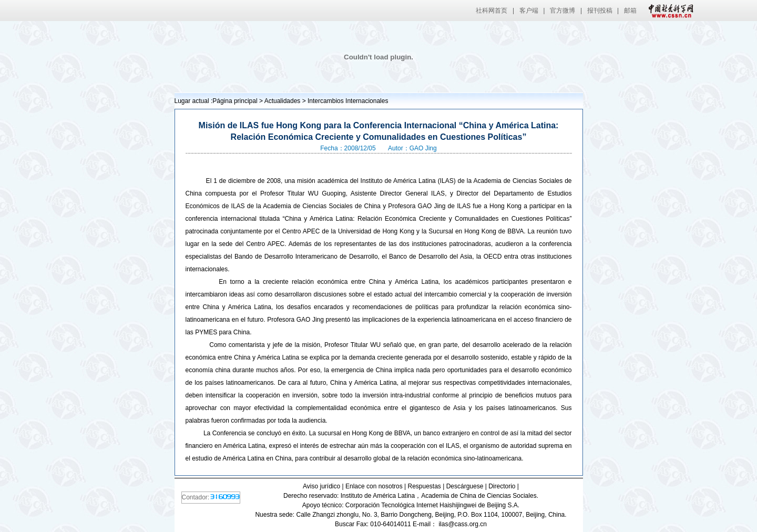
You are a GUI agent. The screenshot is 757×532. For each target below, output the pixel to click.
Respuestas (424, 486)
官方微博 (562, 11)
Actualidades (283, 101)
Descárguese (465, 486)
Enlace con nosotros (374, 486)
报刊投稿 (600, 11)
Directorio (502, 486)
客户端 (529, 11)
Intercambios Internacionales (348, 101)
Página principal (235, 101)
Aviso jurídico (321, 486)
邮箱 (630, 11)
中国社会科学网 (669, 11)
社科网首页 (492, 11)
